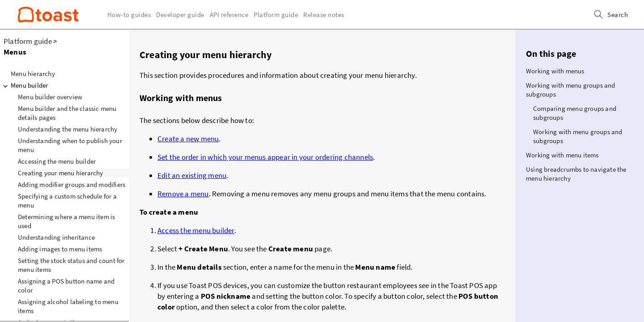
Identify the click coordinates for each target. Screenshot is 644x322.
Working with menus (555, 71)
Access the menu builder (196, 230)
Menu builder (24, 85)
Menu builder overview (50, 97)
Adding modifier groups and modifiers (72, 184)
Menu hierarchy (33, 74)
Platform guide (28, 41)
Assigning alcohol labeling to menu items (68, 306)
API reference (229, 15)
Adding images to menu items (60, 249)
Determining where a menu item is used (66, 221)
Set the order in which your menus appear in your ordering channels (265, 157)
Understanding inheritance (56, 237)
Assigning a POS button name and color (66, 286)
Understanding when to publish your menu (70, 145)
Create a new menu (188, 139)
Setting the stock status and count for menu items (71, 265)
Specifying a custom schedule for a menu (67, 201)
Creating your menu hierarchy (61, 173)
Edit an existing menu (192, 175)
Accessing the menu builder (57, 161)
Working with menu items (562, 155)
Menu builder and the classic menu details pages (67, 113)
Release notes (324, 15)
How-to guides (129, 15)
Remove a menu (183, 194)
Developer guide (180, 15)
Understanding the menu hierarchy (68, 129)
